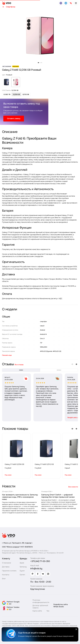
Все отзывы (19, 365)
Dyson (22, 571)
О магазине (7, 563)
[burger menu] (76, 3)
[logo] (7, 3)
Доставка (6, 567)
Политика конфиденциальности (41, 601)
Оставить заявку (14, 119)
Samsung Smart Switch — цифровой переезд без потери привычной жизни (58, 496)
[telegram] (66, 3)
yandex (21, 370)
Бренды (23, 559)
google (59, 370)
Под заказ (8, 475)
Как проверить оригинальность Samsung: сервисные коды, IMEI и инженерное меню (20, 497)
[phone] (71, 3)
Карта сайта (37, 611)
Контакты (6, 575)
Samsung (23, 567)
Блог (4, 579)
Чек (48, 611)
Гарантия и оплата (9, 571)
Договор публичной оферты (40, 607)
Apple (22, 563)
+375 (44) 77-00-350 (40, 561)
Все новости (73, 487)
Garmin (22, 575)
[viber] (61, 3)
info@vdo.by (36, 569)
